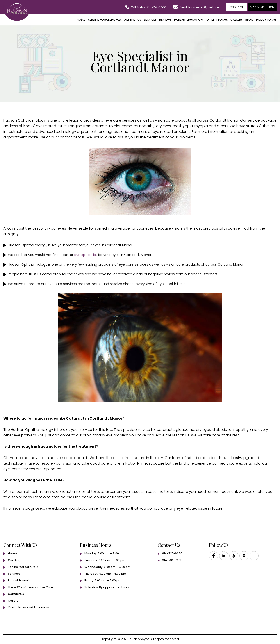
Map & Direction (262, 7)
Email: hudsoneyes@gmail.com (196, 7)
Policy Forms (266, 20)
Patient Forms (217, 20)
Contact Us (16, 594)
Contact (237, 7)
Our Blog (14, 560)
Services (150, 20)
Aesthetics (133, 20)
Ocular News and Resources (29, 607)
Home (81, 20)
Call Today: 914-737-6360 (146, 7)
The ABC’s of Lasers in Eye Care (31, 587)
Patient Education (189, 20)
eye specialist (86, 255)
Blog (249, 20)
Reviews (165, 20)
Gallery (237, 20)
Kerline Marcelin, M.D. (105, 20)
